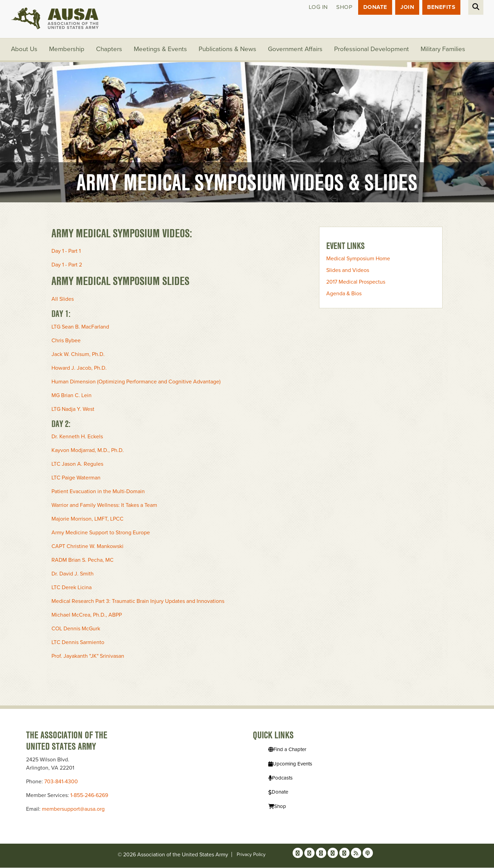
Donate (374, 7)
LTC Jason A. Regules (77, 465)
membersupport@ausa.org (73, 809)
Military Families (444, 50)
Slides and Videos (348, 271)
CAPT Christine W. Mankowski (87, 547)
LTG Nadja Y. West (73, 409)
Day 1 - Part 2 (67, 265)
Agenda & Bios (344, 294)
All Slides (63, 299)
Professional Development (373, 50)
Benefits (441, 7)
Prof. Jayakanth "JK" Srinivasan (88, 657)
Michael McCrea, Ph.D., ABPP (87, 616)
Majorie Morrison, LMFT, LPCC (87, 520)
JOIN (407, 7)
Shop (343, 7)
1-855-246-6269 (89, 796)
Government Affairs (296, 50)
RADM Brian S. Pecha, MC (83, 561)
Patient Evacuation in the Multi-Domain (98, 492)
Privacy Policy (251, 855)
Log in (317, 7)
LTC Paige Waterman (76, 478)
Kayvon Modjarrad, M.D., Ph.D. (88, 451)
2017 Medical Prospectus (356, 283)
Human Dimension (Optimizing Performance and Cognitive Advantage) (136, 382)
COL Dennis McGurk (76, 629)
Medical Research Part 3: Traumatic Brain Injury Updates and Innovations (138, 602)
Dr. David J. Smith (73, 574)
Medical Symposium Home (358, 259)
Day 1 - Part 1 (66, 252)
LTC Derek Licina (72, 588)
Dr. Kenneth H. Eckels (77, 437)
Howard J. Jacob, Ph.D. (79, 368)
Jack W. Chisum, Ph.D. (78, 355)
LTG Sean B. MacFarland (80, 327)
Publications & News (228, 50)
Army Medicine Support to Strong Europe (101, 533)
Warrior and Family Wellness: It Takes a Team (104, 506)
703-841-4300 (61, 782)
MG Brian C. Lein (72, 396)
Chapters (109, 50)
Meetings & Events (161, 50)
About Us (24, 50)
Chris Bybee (66, 341)
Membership (67, 50)
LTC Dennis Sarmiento (78, 643)
